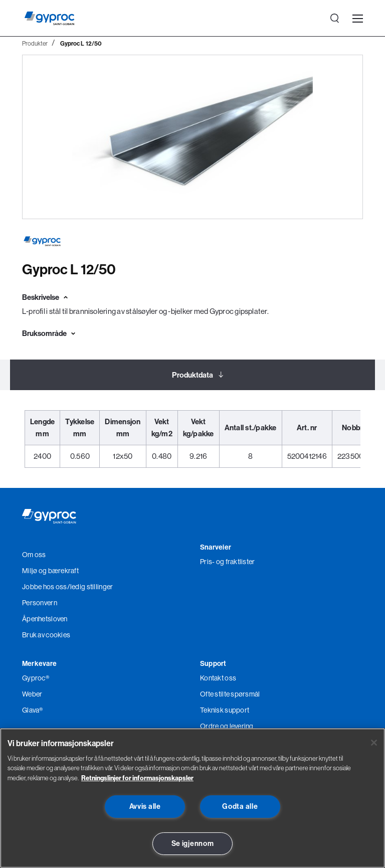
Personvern (40, 603)
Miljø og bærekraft (50, 571)
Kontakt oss (218, 678)
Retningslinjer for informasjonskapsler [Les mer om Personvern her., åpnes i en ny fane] (137, 778)
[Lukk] (374, 743)
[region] (192, 798)
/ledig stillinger (90, 587)
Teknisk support (225, 710)
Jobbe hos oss (45, 587)
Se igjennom (193, 843)
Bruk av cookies (46, 635)
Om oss (34, 555)
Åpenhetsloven (45, 619)
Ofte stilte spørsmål (230, 694)
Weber (32, 694)
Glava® (33, 710)
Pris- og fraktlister (228, 562)
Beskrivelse (41, 297)
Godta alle (240, 806)
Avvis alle (145, 806)
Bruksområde (44, 333)
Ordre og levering (227, 726)
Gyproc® (36, 678)
